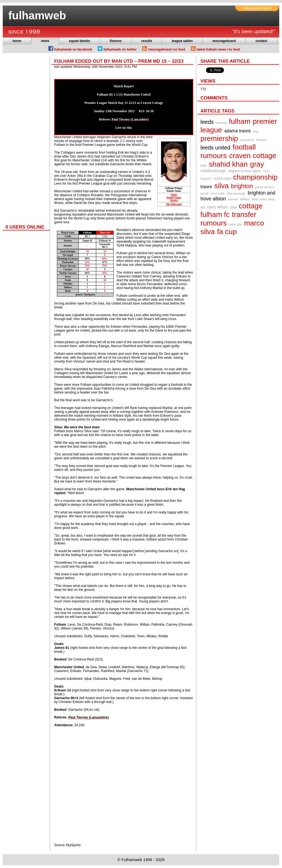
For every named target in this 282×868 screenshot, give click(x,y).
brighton (242, 186)
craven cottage (253, 156)
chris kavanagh (236, 194)
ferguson (261, 140)
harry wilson (218, 207)
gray (257, 164)
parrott (204, 194)
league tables (182, 41)
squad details (79, 41)
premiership (219, 138)
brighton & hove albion (245, 171)
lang (256, 131)
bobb (203, 166)
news (45, 41)
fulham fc (215, 214)
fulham (240, 121)
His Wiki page (174, 204)
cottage (251, 206)
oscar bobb (217, 194)
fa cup (227, 232)
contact (261, 41)
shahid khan (228, 164)
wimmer (233, 199)
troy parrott (247, 140)
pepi (233, 207)
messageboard (224, 41)
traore (206, 187)
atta (203, 207)
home (17, 41)
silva (221, 186)
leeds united (215, 148)
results (147, 41)
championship (255, 177)
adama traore (237, 131)
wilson (245, 199)
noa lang (221, 123)
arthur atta (236, 225)
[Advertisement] (25, 139)
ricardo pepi (222, 179)
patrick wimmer (264, 187)
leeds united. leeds (263, 199)
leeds (207, 122)
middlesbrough (213, 171)
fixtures (116, 41)
